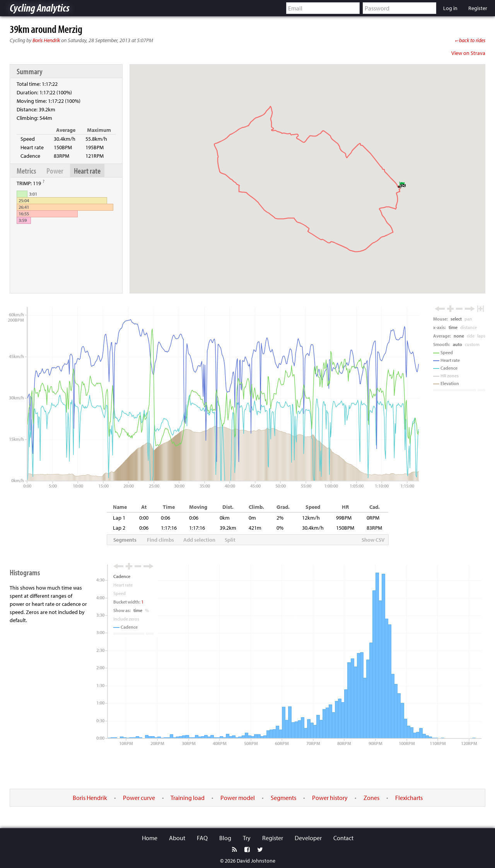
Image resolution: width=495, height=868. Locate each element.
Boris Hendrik (46, 40)
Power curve (139, 798)
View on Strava (468, 53)
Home (150, 838)
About (177, 838)
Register (273, 838)
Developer (308, 838)
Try (247, 838)
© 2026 (228, 861)
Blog (225, 838)
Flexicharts (409, 798)
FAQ (202, 838)
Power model (238, 798)
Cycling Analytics (40, 8)
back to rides (470, 40)
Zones (371, 798)
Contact (343, 838)
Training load (188, 798)
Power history (330, 798)
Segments (283, 798)
